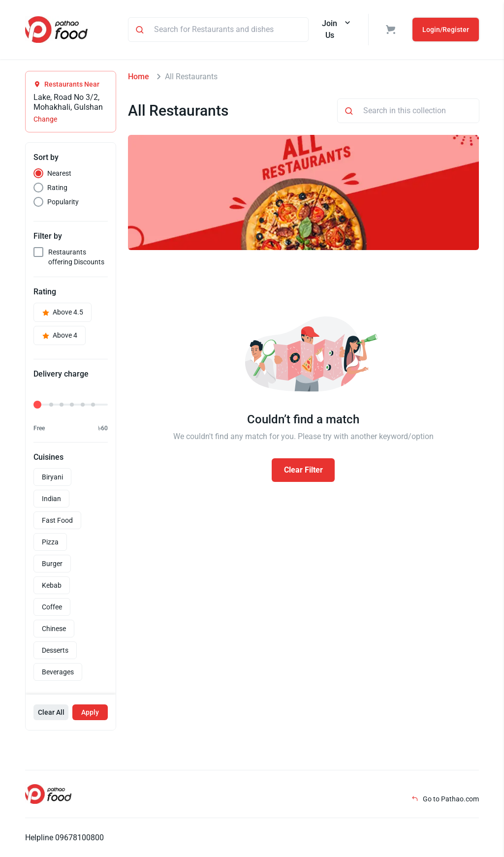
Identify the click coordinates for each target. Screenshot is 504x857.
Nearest (59, 173)
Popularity (63, 202)
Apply (90, 712)
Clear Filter (303, 470)
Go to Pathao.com (445, 799)
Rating (57, 188)
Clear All (51, 712)
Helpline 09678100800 (64, 838)
